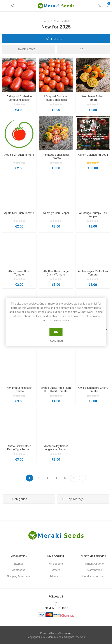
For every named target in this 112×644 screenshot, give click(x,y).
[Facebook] (56, 604)
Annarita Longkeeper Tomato (19, 389)
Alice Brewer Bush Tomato (19, 273)
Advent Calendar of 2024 (93, 155)
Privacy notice (93, 570)
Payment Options (93, 564)
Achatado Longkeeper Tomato (56, 156)
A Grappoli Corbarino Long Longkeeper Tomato (19, 100)
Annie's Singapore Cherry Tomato (93, 389)
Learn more (56, 341)
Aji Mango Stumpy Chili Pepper (93, 215)
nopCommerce (63, 633)
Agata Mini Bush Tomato (19, 213)
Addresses (56, 576)
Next (74, 478)
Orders (56, 570)
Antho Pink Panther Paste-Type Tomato (19, 448)
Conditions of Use (93, 576)
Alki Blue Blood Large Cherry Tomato (56, 273)
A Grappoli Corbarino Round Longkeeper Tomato (56, 100)
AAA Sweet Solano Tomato (93, 98)
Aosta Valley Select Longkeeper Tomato (56, 448)
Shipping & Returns (19, 576)
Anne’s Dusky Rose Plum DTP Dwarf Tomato (56, 389)
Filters (57, 39)
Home (46, 21)
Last (83, 478)
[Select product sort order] (29, 49)
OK (56, 332)
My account (56, 564)
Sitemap (19, 564)
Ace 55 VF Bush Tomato (19, 155)
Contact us (19, 570)
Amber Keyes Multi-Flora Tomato (93, 273)
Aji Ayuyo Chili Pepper (56, 213)
